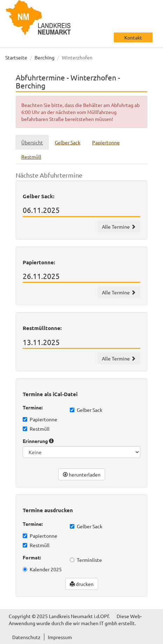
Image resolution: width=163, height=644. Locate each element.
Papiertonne (40, 419)
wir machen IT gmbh (95, 623)
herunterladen (82, 474)
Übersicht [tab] (32, 142)
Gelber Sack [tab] (68, 142)
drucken (82, 584)
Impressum (60, 637)
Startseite (16, 57)
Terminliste (86, 560)
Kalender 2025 (42, 569)
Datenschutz (26, 637)
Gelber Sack (86, 410)
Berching (45, 57)
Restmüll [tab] (31, 157)
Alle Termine (119, 227)
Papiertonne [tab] (106, 142)
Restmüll (36, 429)
